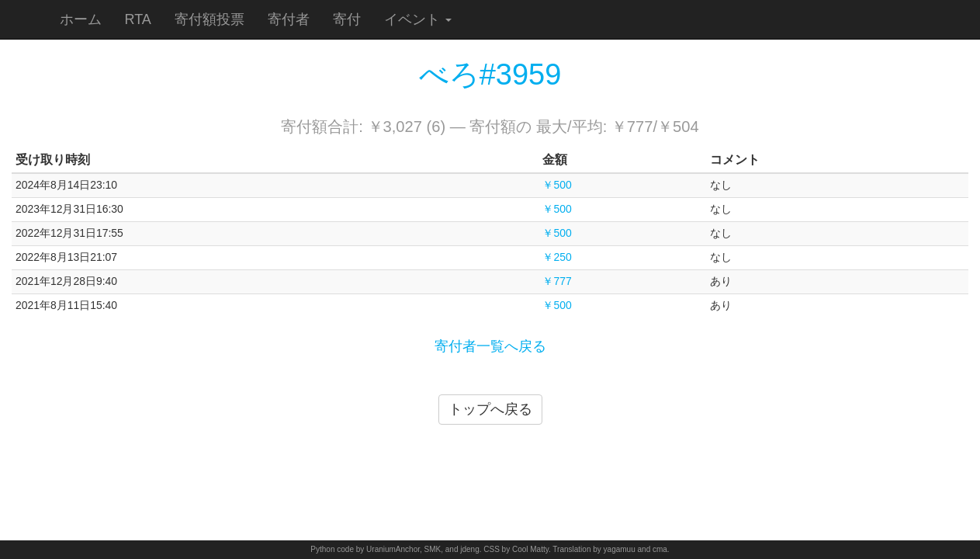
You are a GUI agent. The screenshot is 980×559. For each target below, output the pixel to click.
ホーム (81, 19)
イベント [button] (418, 19)
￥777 (557, 281)
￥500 (557, 185)
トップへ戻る (490, 409)
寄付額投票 (210, 19)
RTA (138, 19)
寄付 (347, 19)
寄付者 (289, 19)
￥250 (557, 257)
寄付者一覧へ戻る (490, 346)
